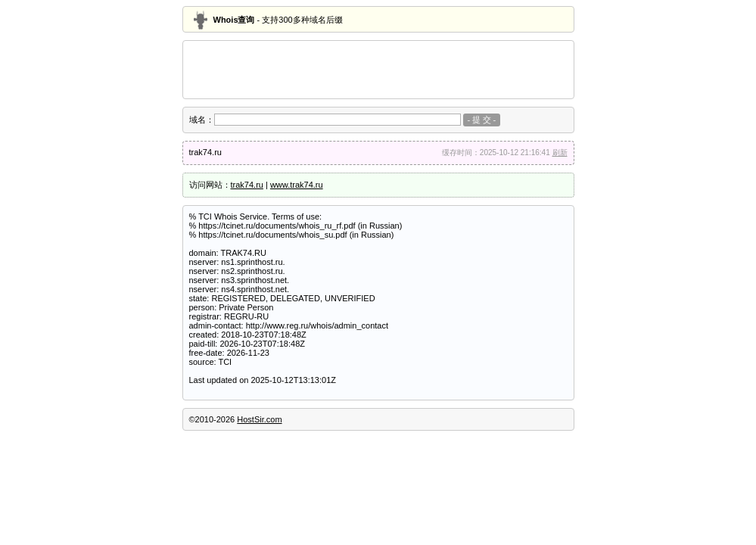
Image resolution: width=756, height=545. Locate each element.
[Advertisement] (378, 70)
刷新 (560, 153)
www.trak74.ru (297, 185)
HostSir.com (259, 419)
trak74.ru (247, 185)
